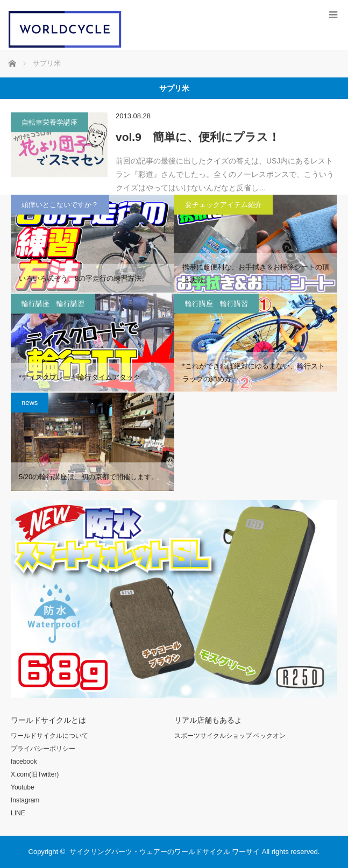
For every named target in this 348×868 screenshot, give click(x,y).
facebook (24, 762)
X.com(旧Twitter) (35, 774)
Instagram (25, 800)
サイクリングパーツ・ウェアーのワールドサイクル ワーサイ (165, 852)
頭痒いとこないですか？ (60, 205)
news (30, 403)
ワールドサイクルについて (49, 736)
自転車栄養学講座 (49, 122)
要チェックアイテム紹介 (223, 205)
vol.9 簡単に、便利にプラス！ (198, 137)
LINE (18, 813)
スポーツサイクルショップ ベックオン (230, 736)
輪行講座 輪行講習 (53, 304)
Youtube (23, 787)
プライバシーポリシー (43, 749)
